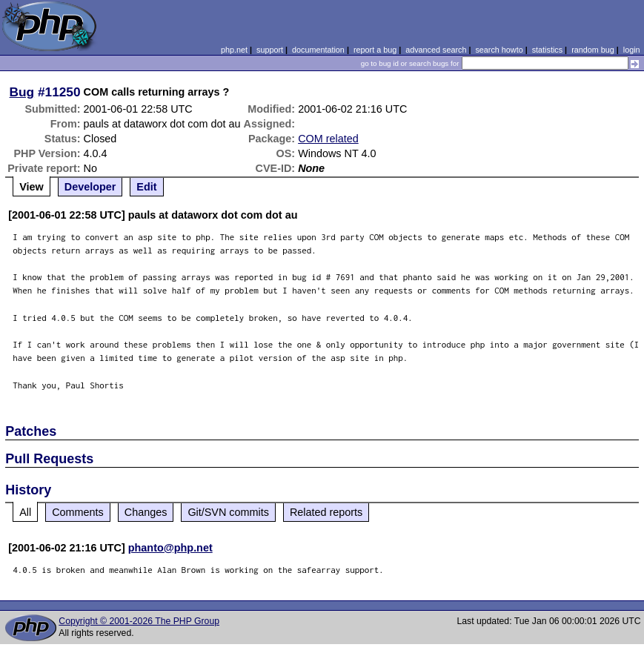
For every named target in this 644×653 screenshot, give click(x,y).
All (25, 512)
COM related (328, 139)
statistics (547, 50)
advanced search (436, 50)
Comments (78, 512)
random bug (593, 50)
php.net (234, 50)
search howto (499, 50)
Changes (146, 512)
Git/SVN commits (228, 512)
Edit (146, 187)
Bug (22, 92)
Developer (90, 187)
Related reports (326, 512)
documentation (318, 50)
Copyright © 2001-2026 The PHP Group (139, 621)
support (270, 50)
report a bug (375, 50)
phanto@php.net (170, 548)
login (632, 50)
